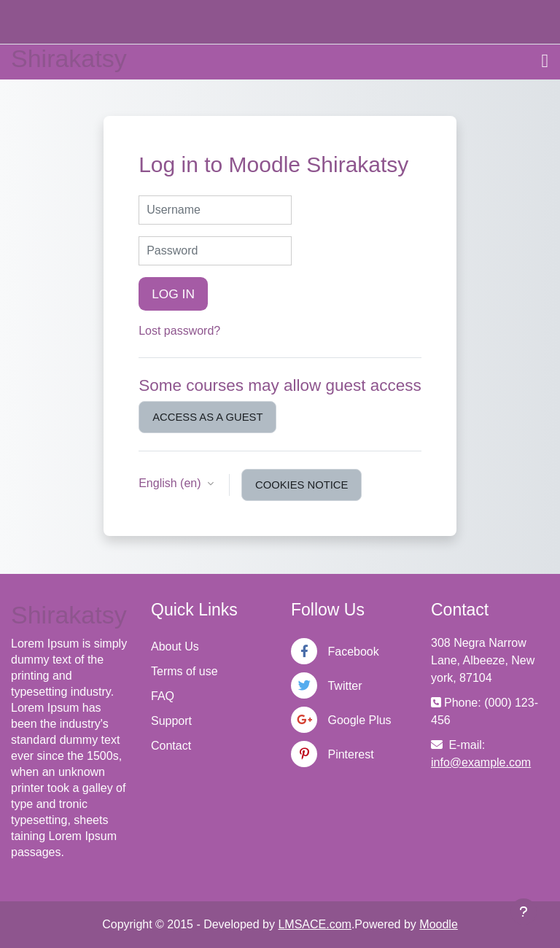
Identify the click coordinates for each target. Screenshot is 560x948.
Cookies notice (302, 485)
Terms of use (184, 671)
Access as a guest (207, 417)
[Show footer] (524, 912)
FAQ (163, 696)
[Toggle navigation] (545, 61)
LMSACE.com (314, 924)
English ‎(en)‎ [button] (171, 483)
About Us (175, 646)
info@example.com (481, 762)
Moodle (438, 924)
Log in (173, 294)
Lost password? (179, 331)
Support (171, 721)
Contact (171, 746)
